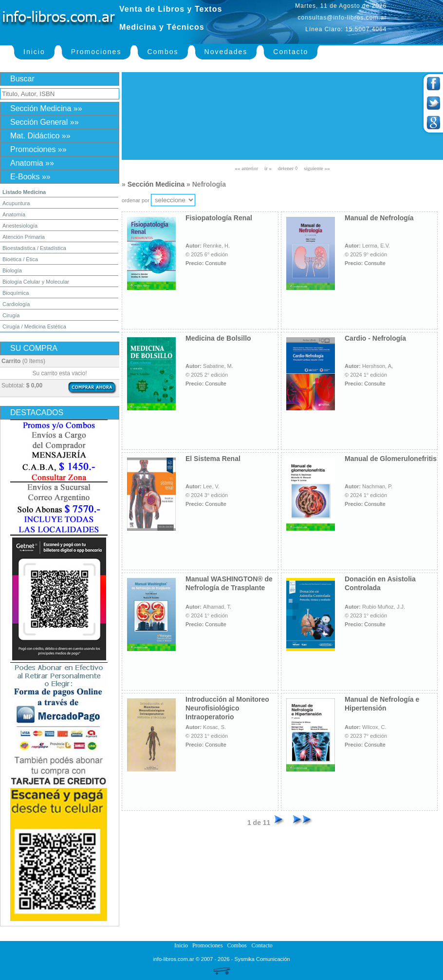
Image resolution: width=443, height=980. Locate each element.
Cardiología (16, 304)
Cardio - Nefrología (375, 338)
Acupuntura (16, 203)
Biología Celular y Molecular (36, 282)
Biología (12, 270)
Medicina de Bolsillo (218, 338)
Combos (163, 52)
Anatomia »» (32, 163)
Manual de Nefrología (379, 218)
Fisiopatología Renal (219, 218)
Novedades (226, 52)
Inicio (34, 52)
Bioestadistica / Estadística (34, 248)
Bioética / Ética (20, 259)
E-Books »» (30, 177)
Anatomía (14, 214)
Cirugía (11, 315)
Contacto (291, 52)
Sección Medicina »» (46, 108)
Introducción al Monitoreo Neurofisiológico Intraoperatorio (227, 708)
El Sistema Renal (213, 459)
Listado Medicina (24, 192)
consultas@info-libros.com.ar (342, 18)
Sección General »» (45, 122)
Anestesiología (20, 226)
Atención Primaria (24, 237)
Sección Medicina (156, 184)
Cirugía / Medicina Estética (34, 327)
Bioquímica (16, 293)
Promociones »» (38, 149)
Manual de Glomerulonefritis (391, 459)
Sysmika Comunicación (262, 959)
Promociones (96, 52)
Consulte (215, 263)
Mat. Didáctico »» (40, 136)
